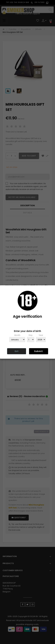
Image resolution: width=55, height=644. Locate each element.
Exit (17, 351)
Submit (38, 351)
